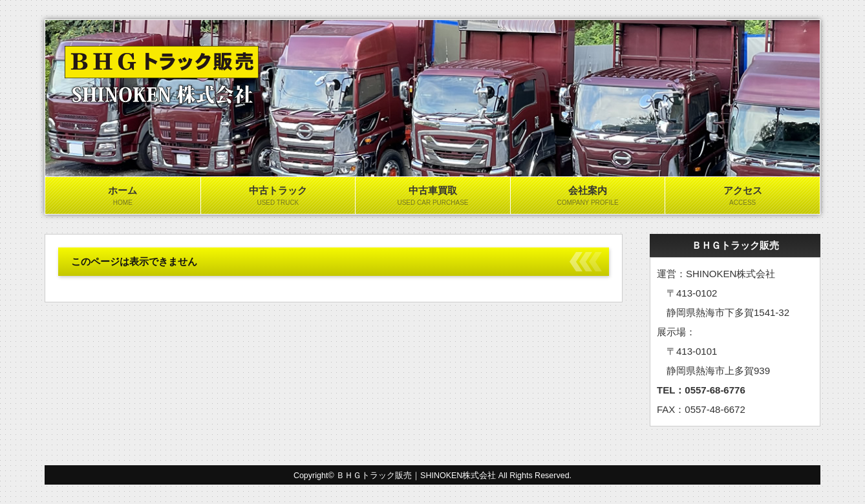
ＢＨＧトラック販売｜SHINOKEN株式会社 (416, 476)
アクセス (742, 196)
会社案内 (588, 196)
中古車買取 (433, 196)
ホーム (123, 196)
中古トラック (278, 196)
